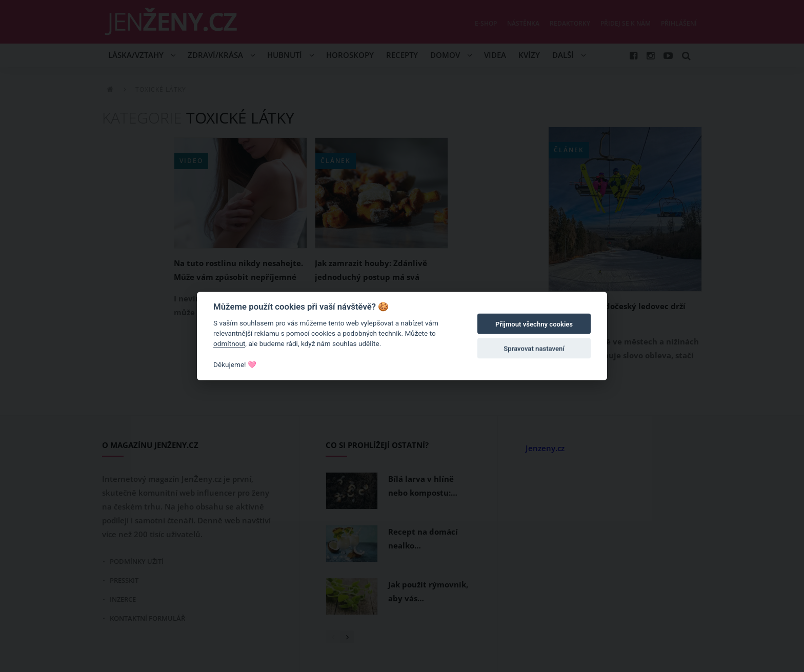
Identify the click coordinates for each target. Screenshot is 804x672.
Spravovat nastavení (534, 349)
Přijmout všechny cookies (534, 324)
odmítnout (229, 343)
